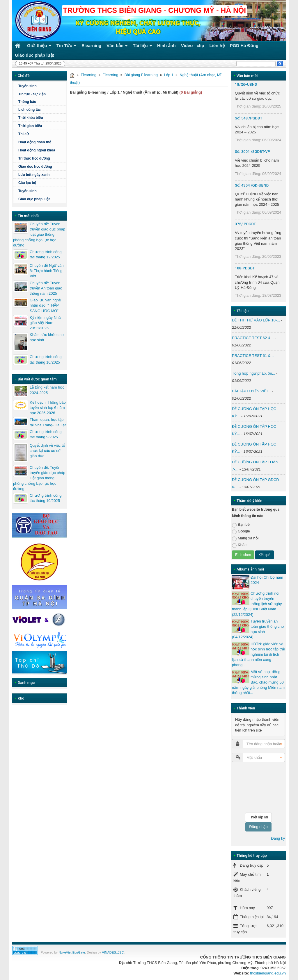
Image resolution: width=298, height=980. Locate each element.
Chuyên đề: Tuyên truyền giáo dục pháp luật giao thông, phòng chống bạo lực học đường (39, 235)
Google (241, 531)
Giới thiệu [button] (39, 47)
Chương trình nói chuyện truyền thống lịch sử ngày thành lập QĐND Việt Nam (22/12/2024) (257, 604)
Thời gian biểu (30, 126)
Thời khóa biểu (31, 118)
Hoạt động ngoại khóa (37, 150)
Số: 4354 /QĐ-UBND (252, 185)
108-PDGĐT (245, 268)
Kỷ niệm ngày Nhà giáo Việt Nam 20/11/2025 (45, 323)
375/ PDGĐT (245, 224)
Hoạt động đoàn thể (35, 142)
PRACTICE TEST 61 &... (253, 356)
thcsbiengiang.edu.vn (268, 973)
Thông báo (27, 102)
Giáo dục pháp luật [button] (34, 55)
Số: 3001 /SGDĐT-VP (252, 152)
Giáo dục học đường (35, 167)
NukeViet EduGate (72, 952)
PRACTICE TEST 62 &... (253, 338)
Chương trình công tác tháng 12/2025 (46, 254)
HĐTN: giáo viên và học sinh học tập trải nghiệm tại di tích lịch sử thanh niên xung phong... (258, 654)
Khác (239, 545)
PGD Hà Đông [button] (244, 45)
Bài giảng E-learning (141, 75)
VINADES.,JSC (113, 952)
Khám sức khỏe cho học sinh (47, 337)
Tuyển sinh (28, 86)
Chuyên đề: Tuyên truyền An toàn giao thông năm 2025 (46, 288)
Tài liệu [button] (142, 47)
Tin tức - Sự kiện (32, 94)
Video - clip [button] (193, 45)
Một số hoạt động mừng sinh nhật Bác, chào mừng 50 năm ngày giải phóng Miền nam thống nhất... (258, 682)
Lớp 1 (168, 75)
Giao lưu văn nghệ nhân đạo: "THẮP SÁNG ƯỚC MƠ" (45, 305)
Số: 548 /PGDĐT (249, 118)
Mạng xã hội (245, 538)
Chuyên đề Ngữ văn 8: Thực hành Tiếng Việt (47, 271)
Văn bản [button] (117, 47)
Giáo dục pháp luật (34, 199)
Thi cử (24, 134)
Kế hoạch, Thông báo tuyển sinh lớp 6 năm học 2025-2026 (48, 408)
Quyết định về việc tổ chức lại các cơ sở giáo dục (47, 451)
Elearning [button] (91, 45)
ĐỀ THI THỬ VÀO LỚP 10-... (256, 320)
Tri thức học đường (34, 158)
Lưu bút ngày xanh (34, 175)
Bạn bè (241, 525)
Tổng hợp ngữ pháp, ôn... (254, 373)
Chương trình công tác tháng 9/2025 (46, 434)
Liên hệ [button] (217, 45)
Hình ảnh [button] (166, 45)
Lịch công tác (30, 110)
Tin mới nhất (28, 216)
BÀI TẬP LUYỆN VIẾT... (251, 391)
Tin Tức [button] (66, 47)
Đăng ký (278, 838)
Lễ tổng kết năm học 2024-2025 (47, 390)
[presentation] (256, 787)
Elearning (88, 75)
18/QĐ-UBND (246, 84)
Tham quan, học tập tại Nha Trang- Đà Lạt (48, 422)
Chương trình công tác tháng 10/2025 (46, 359)
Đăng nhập (258, 827)
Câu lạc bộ (27, 183)
